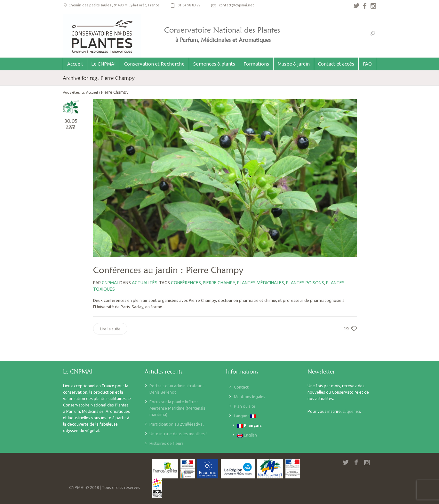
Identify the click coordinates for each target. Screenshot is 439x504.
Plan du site (245, 406)
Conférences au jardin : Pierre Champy (168, 270)
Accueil (92, 92)
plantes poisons (305, 283)
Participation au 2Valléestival (176, 424)
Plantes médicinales (261, 283)
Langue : (245, 416)
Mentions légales (250, 397)
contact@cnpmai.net (236, 5)
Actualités (145, 283)
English (247, 435)
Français (249, 425)
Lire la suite (110, 329)
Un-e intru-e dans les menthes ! (178, 434)
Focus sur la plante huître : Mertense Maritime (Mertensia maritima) (177, 408)
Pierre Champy (219, 283)
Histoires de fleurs (167, 443)
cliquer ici (351, 411)
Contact (241, 387)
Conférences (186, 283)
